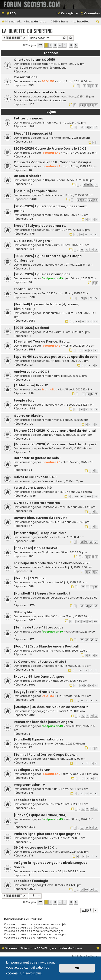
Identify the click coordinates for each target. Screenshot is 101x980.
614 (85, 200)
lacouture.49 (51, 153)
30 (96, 794)
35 (87, 105)
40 (82, 127)
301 (84, 322)
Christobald (49, 195)
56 (82, 409)
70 (83, 716)
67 (82, 890)
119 (91, 350)
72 (92, 716)
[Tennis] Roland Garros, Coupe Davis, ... (46, 755)
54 (96, 298)
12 (97, 86)
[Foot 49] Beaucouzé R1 (33, 134)
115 (87, 686)
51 (82, 298)
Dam (45, 481)
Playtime (47, 138)
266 (84, 621)
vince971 (47, 230)
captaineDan (50, 96)
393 (89, 497)
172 (96, 671)
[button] (40, 45)
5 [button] (64, 45)
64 (96, 542)
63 (91, 542)
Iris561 (45, 537)
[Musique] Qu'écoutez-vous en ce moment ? (51, 707)
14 (96, 185)
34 (82, 105)
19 (92, 779)
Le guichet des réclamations (48, 68)
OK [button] (77, 968)
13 (92, 185)
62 (86, 542)
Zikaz (45, 64)
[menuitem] (11, 14)
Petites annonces (28, 118)
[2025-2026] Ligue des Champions (42, 274)
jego (44, 711)
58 (86, 235)
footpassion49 (52, 278)
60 (96, 235)
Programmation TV (29, 785)
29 (91, 794)
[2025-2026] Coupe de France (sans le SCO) (50, 149)
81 (87, 809)
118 (86, 350)
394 (95, 497)
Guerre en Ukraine (29, 416)
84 (87, 828)
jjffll (44, 744)
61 (82, 542)
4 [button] (60, 45)
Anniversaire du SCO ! (31, 372)
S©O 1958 (48, 81)
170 (86, 671)
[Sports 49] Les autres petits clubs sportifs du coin (55, 357)
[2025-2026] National (31, 328)
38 (96, 250)
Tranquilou (50, 389)
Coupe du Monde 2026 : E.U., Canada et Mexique (53, 162)
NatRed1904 (49, 616)
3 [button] (55, 45)
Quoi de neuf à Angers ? (33, 241)
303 (95, 322)
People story (24, 400)
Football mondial (28, 289)
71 (87, 716)
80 (83, 809)
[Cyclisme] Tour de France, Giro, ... (42, 341)
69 (91, 890)
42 (91, 127)
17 (83, 779)
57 (82, 235)
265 (78, 621)
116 (91, 686)
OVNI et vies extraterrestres (37, 503)
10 (89, 86)
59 (91, 235)
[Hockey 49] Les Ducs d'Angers (39, 677)
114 (82, 686)
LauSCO (47, 852)
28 (87, 794)
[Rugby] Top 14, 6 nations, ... (36, 692)
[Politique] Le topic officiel (35, 191)
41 (87, 127)
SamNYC (48, 435)
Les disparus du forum (32, 770)
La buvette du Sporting (27, 31)
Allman (46, 123)
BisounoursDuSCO (53, 313)
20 (83, 587)
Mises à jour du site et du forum (40, 92)
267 (90, 621)
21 (87, 587)
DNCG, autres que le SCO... (35, 848)
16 (88, 856)
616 (96, 200)
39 (87, 640)
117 (81, 350)
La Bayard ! (49, 180)
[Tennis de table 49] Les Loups (39, 627)
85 (92, 828)
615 (90, 200)
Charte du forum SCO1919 (34, 60)
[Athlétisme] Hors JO (31, 385)
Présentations (26, 77)
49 (82, 764)
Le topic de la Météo (30, 800)
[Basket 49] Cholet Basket (36, 548)
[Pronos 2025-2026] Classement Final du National (55, 431)
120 (96, 350)
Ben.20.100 (48, 293)
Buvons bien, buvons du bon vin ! (40, 518)
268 (96, 621)
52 (86, 298)
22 (92, 587)
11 (93, 86)
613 (79, 200)
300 (78, 322)
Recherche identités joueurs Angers (43, 722)
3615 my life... (24, 612)
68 (86, 890)
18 (87, 779)
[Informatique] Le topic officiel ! (40, 533)
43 (96, 127)
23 (96, 587)
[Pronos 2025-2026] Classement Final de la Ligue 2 (55, 444)
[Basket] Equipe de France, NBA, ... (42, 815)
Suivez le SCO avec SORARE (36, 477)
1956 (45, 759)
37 (96, 105)
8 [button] (71, 45)
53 (91, 298)
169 (81, 671)
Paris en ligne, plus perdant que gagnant (47, 834)
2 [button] (50, 45)
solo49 (46, 681)
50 (87, 764)
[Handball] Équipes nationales (39, 739)
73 (96, 716)
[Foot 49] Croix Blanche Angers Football (46, 646)
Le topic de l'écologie (31, 881)
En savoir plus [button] (31, 973)
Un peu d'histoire (28, 176)
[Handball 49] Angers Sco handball (42, 593)
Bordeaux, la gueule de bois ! (37, 458)
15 (96, 394)
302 (89, 322)
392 (83, 497)
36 (91, 105)
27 (82, 794)
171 (91, 671)
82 (92, 809)
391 (77, 497)
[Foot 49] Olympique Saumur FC (40, 226)
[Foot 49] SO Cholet (30, 578)
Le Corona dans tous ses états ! (40, 662)
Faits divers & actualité (33, 488)
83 (96, 809)
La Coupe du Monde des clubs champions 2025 (52, 563)
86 (96, 828)
